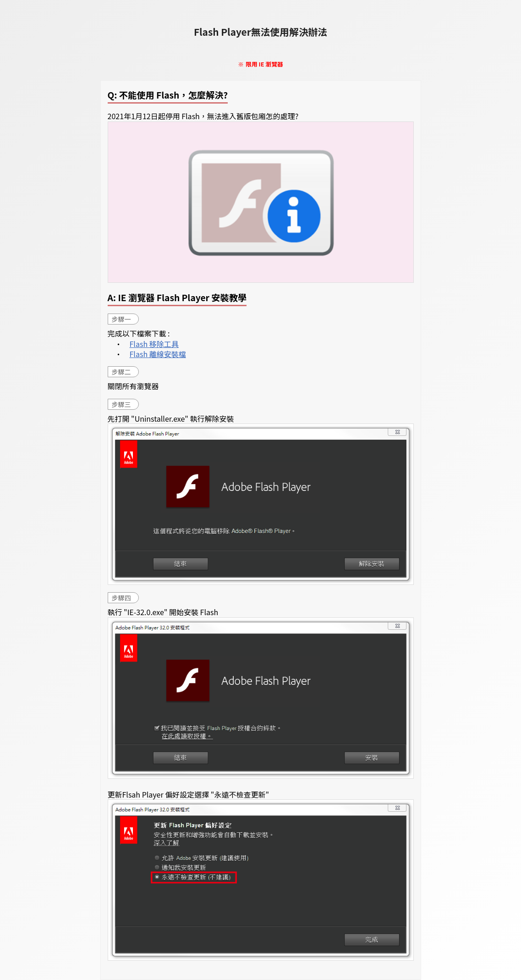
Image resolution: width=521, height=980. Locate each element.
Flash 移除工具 (154, 344)
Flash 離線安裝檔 (158, 354)
